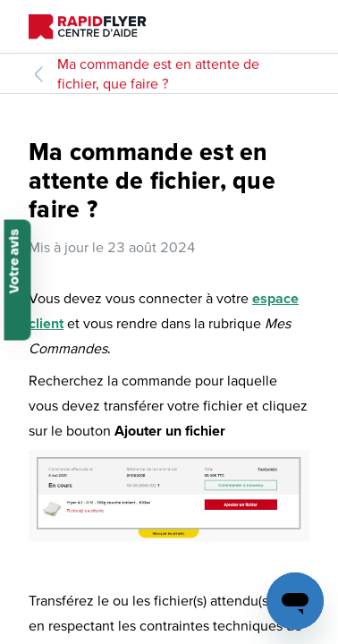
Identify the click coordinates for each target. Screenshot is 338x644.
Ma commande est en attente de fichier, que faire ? (158, 73)
